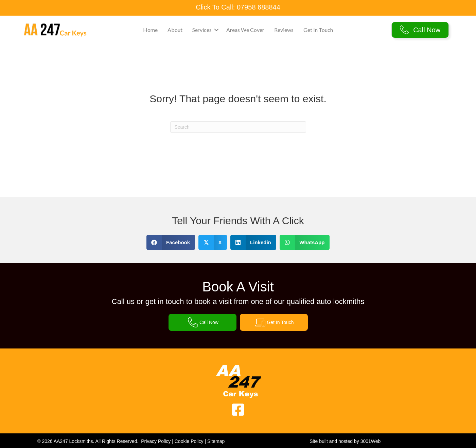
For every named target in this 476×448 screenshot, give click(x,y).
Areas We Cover (245, 30)
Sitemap (216, 441)
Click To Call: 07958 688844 (238, 7)
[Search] (238, 127)
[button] (216, 30)
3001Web (371, 441)
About (175, 30)
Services (202, 30)
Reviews (284, 30)
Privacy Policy (156, 441)
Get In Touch (318, 30)
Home (150, 30)
